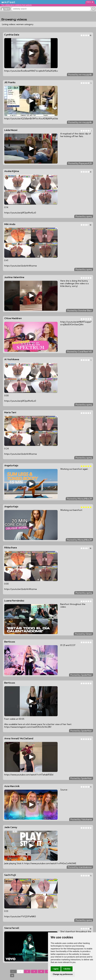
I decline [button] (67, 969)
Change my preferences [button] (63, 974)
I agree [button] (56, 969)
